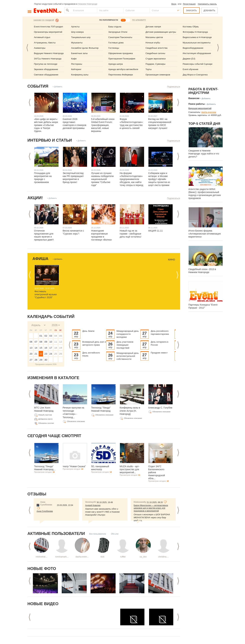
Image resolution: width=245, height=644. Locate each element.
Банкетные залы (79, 53)
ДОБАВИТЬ (209, 10)
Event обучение (191, 69)
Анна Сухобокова (45, 511)
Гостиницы (114, 48)
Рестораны (77, 64)
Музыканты (77, 43)
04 (56, 336)
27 (31, 360)
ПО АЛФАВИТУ (139, 20)
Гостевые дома (116, 43)
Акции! (35, 198)
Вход (174, 4)
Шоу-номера (77, 32)
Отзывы (37, 494)
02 (46, 336)
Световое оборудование (46, 75)
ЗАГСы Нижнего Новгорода (48, 59)
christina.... (164, 557)
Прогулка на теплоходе (46, 64)
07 (36, 342)
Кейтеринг (76, 69)
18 (56, 348)
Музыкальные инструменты (197, 43)
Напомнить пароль (207, 4)
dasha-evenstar (209, 112)
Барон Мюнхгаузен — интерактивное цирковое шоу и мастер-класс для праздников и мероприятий (151, 508)
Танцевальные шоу (81, 37)
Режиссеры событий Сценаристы (200, 64)
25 (56, 354)
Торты (149, 69)
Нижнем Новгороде (88, 4)
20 (31, 354)
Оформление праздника (121, 53)
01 (41, 336)
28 (36, 360)
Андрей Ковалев (93, 505)
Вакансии (194, 98)
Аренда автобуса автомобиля (123, 69)
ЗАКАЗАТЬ (191, 10)
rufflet (123, 557)
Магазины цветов (154, 37)
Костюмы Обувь (191, 27)
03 (51, 336)
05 (61, 336)
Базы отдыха (115, 27)
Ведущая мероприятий (200, 108)
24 (51, 354)
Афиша (41, 259)
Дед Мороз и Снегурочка (195, 75)
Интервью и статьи (50, 140)
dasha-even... (82, 557)
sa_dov (143, 557)
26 (61, 354)
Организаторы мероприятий (48, 32)
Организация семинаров (158, 75)
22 (41, 354)
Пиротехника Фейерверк (121, 75)
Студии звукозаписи (156, 59)
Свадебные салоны (155, 53)
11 (56, 342)
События (38, 86)
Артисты (75, 27)
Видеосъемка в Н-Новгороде (197, 37)
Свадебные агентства (157, 48)
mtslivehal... (41, 557)
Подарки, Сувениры (156, 64)
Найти (67, 10)
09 (46, 342)
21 (36, 354)
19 (61, 348)
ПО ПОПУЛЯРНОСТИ (109, 20)
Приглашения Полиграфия (122, 59)
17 (51, 348)
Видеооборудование (193, 48)
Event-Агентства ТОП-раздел (49, 27)
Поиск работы (197, 104)
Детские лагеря (153, 27)
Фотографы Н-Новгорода (195, 32)
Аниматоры (40, 48)
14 (36, 348)
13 (31, 348)
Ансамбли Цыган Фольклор (85, 48)
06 (31, 342)
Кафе (74, 59)
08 (41, 342)
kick (102, 557)
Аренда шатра (116, 64)
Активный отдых (42, 37)
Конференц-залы (80, 75)
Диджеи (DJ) (189, 59)
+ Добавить (57, 87)
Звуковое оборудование (46, 69)
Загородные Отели (118, 32)
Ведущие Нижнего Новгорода (49, 53)
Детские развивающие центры (161, 32)
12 (61, 342)
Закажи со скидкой (44, 20)
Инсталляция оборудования (197, 53)
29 (41, 360)
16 (46, 348)
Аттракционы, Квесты (45, 43)
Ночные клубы (153, 43)
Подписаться (174, 87)
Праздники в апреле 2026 (46, 364)
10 (51, 342)
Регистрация (189, 4)
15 (41, 348)
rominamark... (62, 557)
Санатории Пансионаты (120, 37)
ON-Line (115, 534)
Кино (171, 260)
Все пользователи (98, 534)
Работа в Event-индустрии (203, 91)
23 (46, 354)
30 (46, 360)
